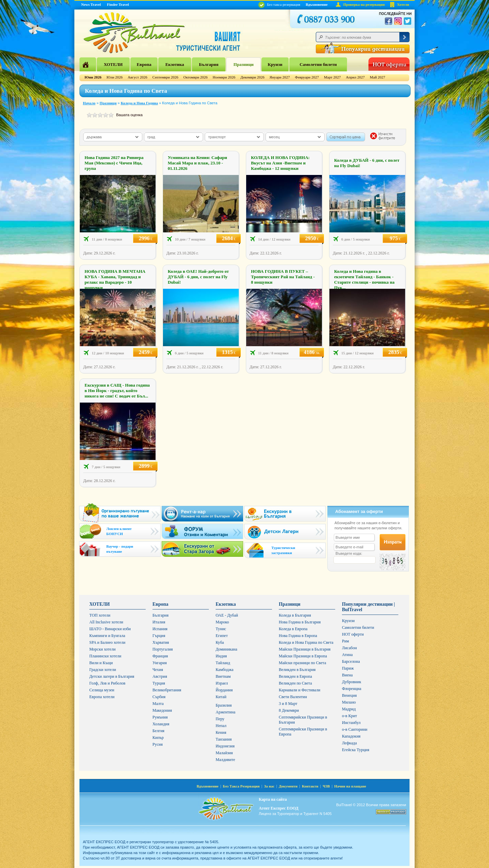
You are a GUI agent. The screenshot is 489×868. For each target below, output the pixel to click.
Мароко (222, 622)
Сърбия (159, 697)
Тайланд (223, 663)
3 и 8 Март (288, 704)
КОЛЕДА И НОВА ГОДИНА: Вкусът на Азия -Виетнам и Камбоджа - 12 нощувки (280, 163)
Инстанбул (351, 723)
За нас (269, 786)
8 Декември (289, 710)
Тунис (221, 629)
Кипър (158, 738)
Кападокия (351, 736)
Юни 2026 (93, 77)
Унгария (160, 663)
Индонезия (225, 746)
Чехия (158, 670)
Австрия (160, 676)
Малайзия (224, 753)
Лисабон (349, 648)
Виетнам (223, 676)
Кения (221, 732)
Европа (144, 64)
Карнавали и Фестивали (300, 690)
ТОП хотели (100, 615)
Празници (244, 64)
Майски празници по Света (302, 663)
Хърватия (161, 642)
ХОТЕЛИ (113, 64)
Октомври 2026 (195, 77)
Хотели (403, 4)
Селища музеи (102, 690)
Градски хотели (103, 670)
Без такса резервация (279, 4)
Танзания (224, 739)
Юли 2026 (115, 77)
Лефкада (349, 743)
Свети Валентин (293, 697)
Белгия (158, 731)
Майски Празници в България (305, 649)
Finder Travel (118, 4)
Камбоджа (224, 670)
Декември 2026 (252, 77)
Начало (89, 103)
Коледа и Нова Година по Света (306, 642)
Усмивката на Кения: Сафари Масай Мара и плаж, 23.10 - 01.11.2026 (197, 163)
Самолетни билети (318, 64)
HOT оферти (353, 634)
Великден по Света (295, 683)
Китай (221, 697)
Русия (158, 744)
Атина (347, 655)
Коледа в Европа (293, 629)
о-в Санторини (355, 729)
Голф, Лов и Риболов (107, 683)
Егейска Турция (356, 750)
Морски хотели (102, 649)
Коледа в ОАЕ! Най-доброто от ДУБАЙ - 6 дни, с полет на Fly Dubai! (198, 277)
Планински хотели (105, 656)
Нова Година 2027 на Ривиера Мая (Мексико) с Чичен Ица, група (114, 163)
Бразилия (224, 705)
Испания (160, 629)
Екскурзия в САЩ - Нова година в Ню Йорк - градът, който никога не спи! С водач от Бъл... (117, 391)
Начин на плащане (350, 786)
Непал (221, 726)
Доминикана (227, 649)
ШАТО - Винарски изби (110, 629)
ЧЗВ (326, 786)
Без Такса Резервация (241, 786)
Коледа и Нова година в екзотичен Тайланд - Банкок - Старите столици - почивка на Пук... (364, 279)
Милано (349, 702)
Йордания (224, 690)
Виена (347, 675)
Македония (162, 710)
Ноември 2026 (224, 77)
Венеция (349, 695)
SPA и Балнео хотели (107, 642)
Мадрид (349, 709)
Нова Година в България (300, 622)
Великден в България (297, 670)
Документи (288, 786)
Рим (346, 641)
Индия (221, 656)
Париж (348, 668)
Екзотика (175, 64)
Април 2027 (355, 77)
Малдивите (225, 760)
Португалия (163, 649)
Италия (159, 622)
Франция (160, 656)
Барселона (351, 661)
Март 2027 (332, 77)
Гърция (159, 636)
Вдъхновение (317, 4)
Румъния (160, 717)
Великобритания (167, 690)
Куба (220, 642)
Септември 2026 (165, 77)
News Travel (91, 4)
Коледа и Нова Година (140, 103)
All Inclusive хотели (106, 622)
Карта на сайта (273, 799)
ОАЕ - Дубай (227, 615)
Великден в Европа (295, 676)
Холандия (161, 724)
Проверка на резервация (364, 4)
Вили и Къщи (101, 663)
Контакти (310, 786)
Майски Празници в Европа (303, 656)
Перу (220, 719)
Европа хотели (102, 697)
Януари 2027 (280, 77)
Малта (158, 704)
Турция (159, 683)
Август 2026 (138, 77)
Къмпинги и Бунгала (107, 636)
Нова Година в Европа (298, 636)
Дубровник (351, 682)
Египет (222, 636)
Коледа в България (295, 615)
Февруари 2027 (307, 77)
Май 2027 (377, 77)
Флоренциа (352, 689)
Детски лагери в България (112, 676)
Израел (222, 683)
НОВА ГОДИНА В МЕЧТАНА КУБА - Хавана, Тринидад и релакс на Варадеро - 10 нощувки (115, 279)
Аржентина (225, 712)
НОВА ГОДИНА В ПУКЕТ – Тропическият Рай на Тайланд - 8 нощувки (283, 277)
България (209, 64)
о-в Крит (349, 716)
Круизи (275, 64)
